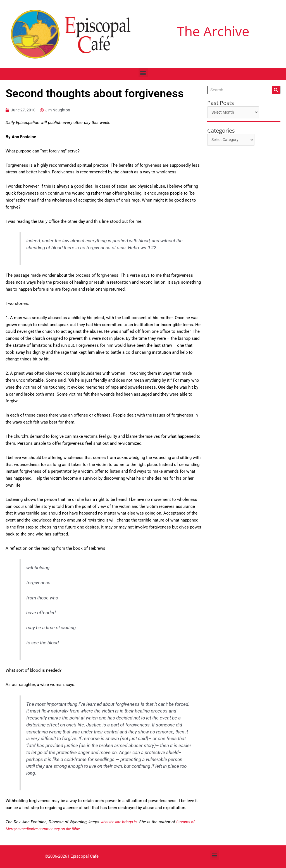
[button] (143, 73)
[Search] (276, 90)
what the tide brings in (121, 822)
